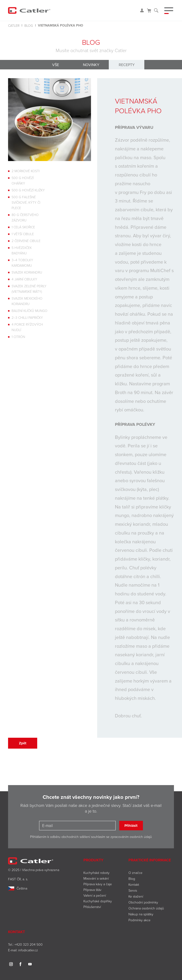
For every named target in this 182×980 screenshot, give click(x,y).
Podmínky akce (139, 920)
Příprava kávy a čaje (98, 884)
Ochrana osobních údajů (146, 908)
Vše (56, 65)
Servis (133, 890)
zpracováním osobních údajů (131, 837)
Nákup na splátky (141, 914)
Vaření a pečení (95, 895)
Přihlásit (131, 826)
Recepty (127, 65)
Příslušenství (92, 907)
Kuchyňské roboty (96, 873)
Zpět (23, 743)
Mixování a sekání (96, 878)
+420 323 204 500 (29, 944)
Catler (14, 25)
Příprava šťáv (92, 890)
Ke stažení (136, 896)
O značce (135, 873)
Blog (29, 25)
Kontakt (134, 884)
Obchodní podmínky (143, 902)
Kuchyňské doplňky (98, 901)
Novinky (91, 65)
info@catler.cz (28, 950)
